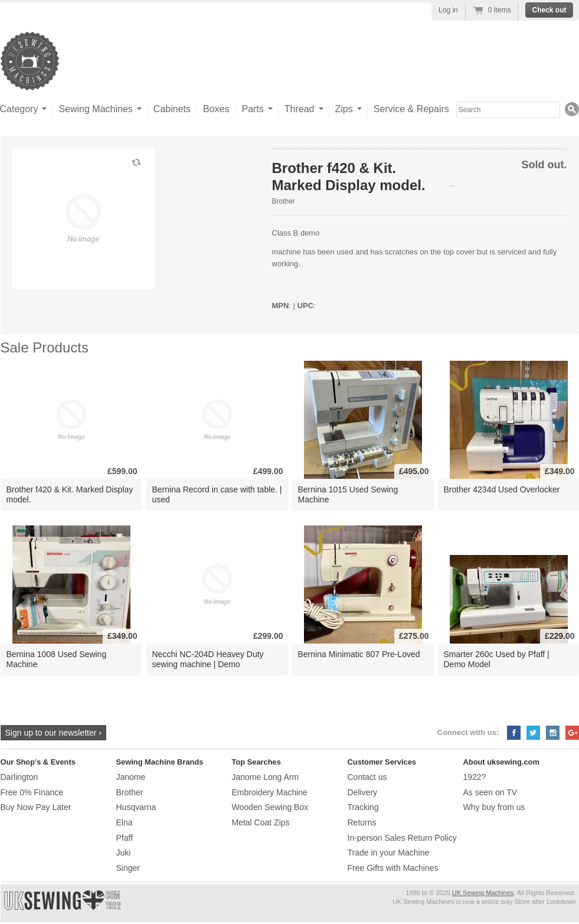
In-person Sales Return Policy (402, 838)
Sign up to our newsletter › (53, 733)
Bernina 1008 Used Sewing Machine (57, 659)
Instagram (553, 733)
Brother (284, 201)
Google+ (572, 733)
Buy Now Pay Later (36, 807)
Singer (128, 868)
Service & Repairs (411, 109)
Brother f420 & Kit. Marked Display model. (70, 494)
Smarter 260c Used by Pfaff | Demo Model (497, 659)
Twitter (533, 733)
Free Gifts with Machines (393, 868)
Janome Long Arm (266, 777)
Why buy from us (494, 807)
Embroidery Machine (270, 792)
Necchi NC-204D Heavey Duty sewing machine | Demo (208, 659)
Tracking (363, 807)
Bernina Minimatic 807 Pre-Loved (359, 654)
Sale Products (45, 347)
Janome (131, 777)
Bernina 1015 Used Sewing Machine (348, 494)
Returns (362, 822)
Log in (448, 10)
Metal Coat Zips (261, 822)
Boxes (216, 109)
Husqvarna (136, 807)
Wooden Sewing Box (270, 807)
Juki (124, 853)
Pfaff (125, 838)
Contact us (367, 777)
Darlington (19, 777)
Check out (549, 10)
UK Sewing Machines (483, 893)
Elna (125, 822)
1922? (475, 777)
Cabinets (172, 109)
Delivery (363, 792)
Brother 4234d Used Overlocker (502, 489)
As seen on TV (490, 792)
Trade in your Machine (389, 853)
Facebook (514, 733)
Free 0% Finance (32, 792)
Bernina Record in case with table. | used (217, 494)
